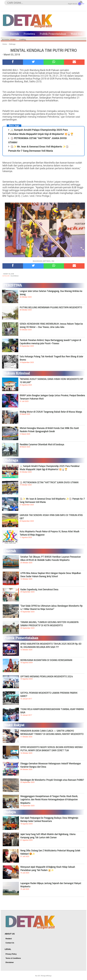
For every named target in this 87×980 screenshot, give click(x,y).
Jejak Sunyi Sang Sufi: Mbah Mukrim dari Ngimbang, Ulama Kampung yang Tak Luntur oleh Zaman (48, 836)
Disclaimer (10, 962)
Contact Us (10, 943)
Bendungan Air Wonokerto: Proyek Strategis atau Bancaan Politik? (52, 780)
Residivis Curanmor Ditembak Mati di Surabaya (42, 444)
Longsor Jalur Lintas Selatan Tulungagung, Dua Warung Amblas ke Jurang (51, 293)
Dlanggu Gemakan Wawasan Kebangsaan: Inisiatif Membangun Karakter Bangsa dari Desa (51, 765)
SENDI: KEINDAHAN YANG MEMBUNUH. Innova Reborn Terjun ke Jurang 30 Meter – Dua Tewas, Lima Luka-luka (51, 325)
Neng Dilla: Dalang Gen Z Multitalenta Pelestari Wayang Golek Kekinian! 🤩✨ (50, 852)
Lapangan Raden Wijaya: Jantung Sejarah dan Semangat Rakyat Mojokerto (51, 885)
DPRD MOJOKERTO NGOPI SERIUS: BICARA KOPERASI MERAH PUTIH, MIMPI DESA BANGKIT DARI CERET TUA (51, 749)
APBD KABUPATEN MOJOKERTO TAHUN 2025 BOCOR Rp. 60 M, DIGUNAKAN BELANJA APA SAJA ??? (51, 645)
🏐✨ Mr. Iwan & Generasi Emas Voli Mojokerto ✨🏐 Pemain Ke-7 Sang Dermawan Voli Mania (52, 500)
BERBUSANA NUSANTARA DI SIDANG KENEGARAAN (46, 660)
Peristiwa (29, 34)
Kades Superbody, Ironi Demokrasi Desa (39, 589)
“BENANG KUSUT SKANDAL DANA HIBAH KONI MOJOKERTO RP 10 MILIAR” (51, 381)
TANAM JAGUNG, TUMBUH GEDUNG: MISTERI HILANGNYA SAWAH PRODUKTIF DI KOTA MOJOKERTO (49, 624)
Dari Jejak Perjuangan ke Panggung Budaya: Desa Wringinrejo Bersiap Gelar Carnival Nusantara (49, 819)
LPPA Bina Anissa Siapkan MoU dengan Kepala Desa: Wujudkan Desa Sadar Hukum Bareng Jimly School (51, 575)
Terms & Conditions (13, 958)
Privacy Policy (11, 954)
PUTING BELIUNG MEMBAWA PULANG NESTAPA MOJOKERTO (51, 307)
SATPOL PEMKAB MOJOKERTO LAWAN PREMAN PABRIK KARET (49, 694)
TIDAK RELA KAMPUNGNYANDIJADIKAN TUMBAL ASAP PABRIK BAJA (52, 711)
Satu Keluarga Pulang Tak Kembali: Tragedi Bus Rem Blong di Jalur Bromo (51, 358)
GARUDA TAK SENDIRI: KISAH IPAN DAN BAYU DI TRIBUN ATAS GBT (51, 517)
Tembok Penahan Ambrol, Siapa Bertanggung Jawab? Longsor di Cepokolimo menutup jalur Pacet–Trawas (50, 342)
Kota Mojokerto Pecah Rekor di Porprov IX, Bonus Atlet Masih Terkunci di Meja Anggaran (49, 533)
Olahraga (15, 276)
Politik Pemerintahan (53, 34)
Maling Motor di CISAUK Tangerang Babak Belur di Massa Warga (51, 412)
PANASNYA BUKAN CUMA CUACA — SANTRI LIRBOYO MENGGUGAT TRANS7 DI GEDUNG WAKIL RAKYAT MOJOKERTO (52, 732)
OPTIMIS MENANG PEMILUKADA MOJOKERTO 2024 (47, 676)
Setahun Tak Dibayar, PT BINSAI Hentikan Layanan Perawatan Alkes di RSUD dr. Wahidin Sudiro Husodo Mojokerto (50, 558)
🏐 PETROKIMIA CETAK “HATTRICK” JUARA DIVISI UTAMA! (49, 482)
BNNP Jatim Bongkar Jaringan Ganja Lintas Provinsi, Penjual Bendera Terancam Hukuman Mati (52, 397)
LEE (39, 976)
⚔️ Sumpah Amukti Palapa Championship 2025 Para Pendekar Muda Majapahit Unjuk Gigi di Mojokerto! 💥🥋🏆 (50, 468)
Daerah (14, 34)
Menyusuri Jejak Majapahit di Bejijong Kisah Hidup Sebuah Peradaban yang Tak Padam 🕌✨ (48, 869)
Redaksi (9, 939)
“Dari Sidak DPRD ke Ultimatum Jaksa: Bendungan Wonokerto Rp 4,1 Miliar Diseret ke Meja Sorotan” (51, 607)
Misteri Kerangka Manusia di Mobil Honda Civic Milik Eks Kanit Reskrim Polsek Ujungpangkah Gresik (49, 430)
